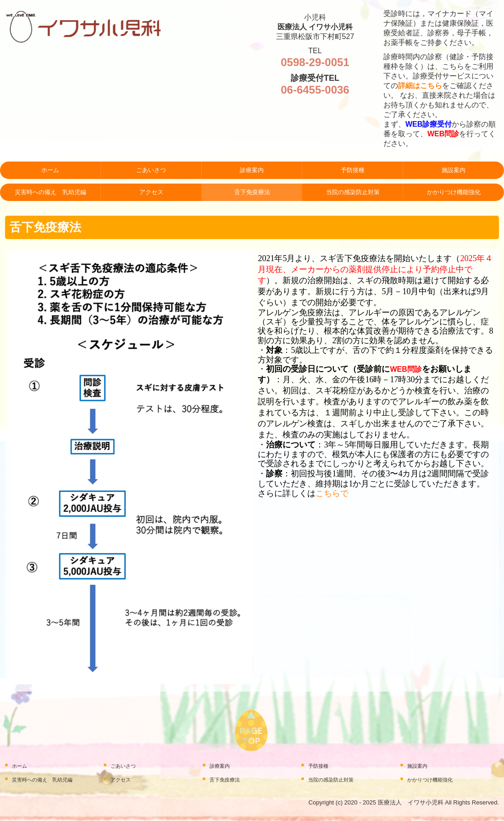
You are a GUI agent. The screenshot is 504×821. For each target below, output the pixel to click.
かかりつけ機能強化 (454, 192)
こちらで (332, 493)
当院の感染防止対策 (353, 192)
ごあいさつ (151, 170)
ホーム (50, 170)
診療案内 (252, 170)
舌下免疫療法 (252, 192)
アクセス (151, 192)
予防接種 (353, 170)
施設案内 (454, 170)
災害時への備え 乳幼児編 (50, 192)
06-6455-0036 (315, 90)
